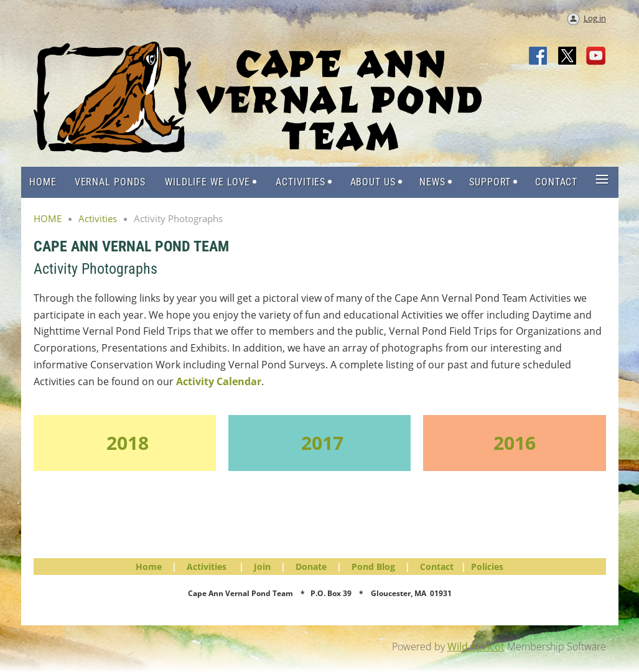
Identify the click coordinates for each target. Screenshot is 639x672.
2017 (322, 443)
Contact (437, 567)
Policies (487, 567)
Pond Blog (373, 567)
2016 (515, 443)
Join (262, 567)
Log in (595, 18)
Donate (311, 567)
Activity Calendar (219, 381)
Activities (98, 218)
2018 (128, 443)
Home (149, 567)
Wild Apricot (476, 646)
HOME (48, 218)
